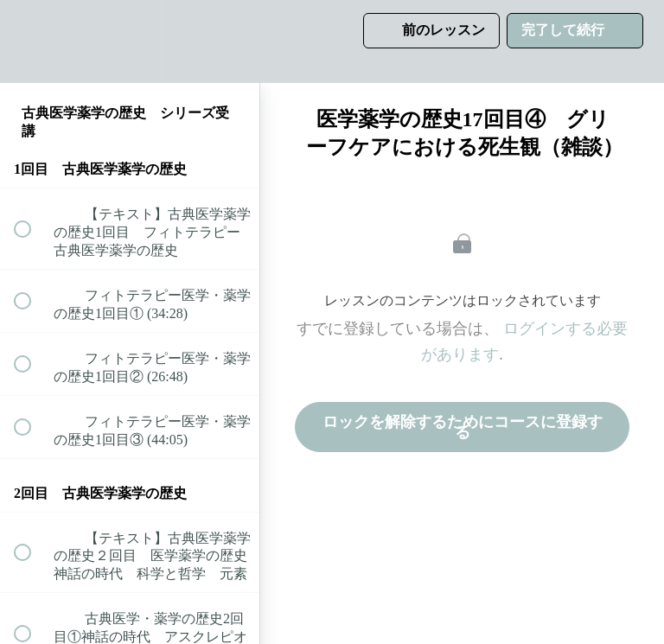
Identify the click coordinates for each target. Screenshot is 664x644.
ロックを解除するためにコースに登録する (463, 427)
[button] (32, 41)
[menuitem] (130, 41)
